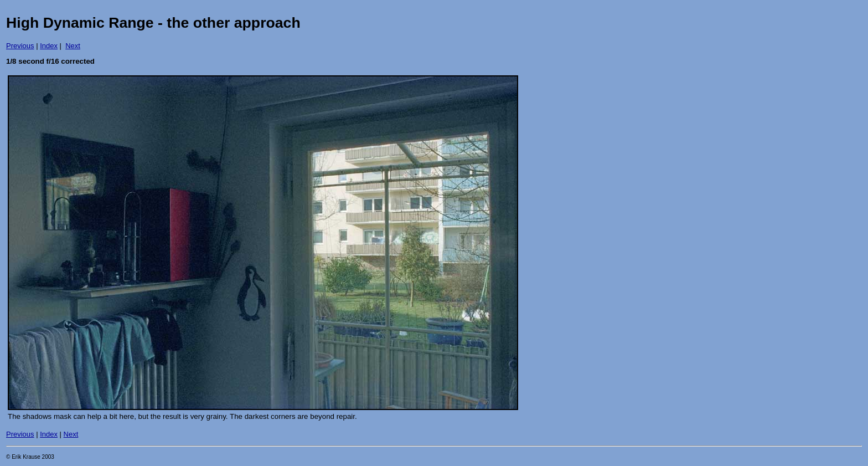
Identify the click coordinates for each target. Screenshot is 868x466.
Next (73, 46)
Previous (20, 46)
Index (49, 46)
